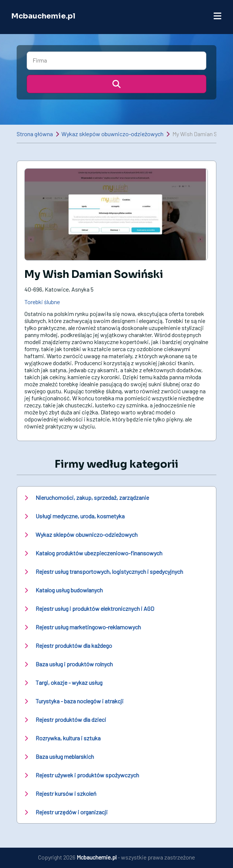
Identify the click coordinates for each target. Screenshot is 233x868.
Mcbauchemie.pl (43, 16)
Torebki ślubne (42, 302)
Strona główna (35, 134)
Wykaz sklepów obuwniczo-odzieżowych (112, 134)
